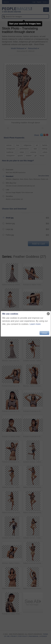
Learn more (40, 324)
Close (44, 333)
